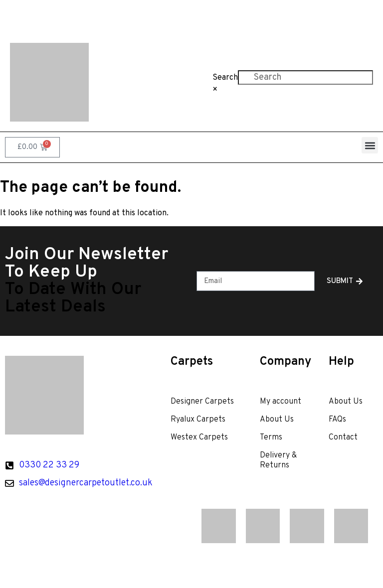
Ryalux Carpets (198, 420)
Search (225, 78)
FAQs (261, 16)
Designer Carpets (202, 402)
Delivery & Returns (278, 460)
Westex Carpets (199, 438)
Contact (304, 16)
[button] (370, 145)
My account (281, 402)
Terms (271, 438)
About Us (215, 16)
